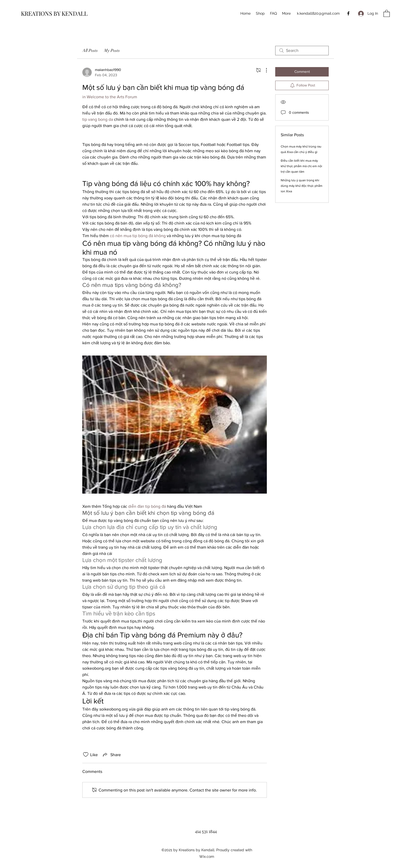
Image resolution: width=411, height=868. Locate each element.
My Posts (112, 51)
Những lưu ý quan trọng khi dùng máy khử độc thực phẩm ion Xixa (302, 186)
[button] (387, 13)
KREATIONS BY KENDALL (54, 13)
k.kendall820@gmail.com (318, 13)
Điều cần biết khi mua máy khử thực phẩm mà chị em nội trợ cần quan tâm (301, 166)
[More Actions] (264, 70)
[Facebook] (348, 13)
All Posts (90, 51)
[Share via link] (111, 755)
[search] (302, 51)
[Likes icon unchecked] (86, 755)
